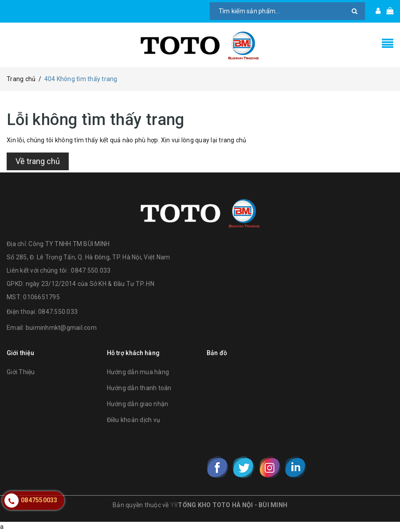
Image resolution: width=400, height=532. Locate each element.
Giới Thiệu (21, 372)
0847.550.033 (58, 312)
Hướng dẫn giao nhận (138, 404)
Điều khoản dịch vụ (134, 420)
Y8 (174, 505)
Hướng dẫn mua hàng (138, 372)
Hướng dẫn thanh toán (139, 388)
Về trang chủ (38, 161)
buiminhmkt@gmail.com (61, 328)
